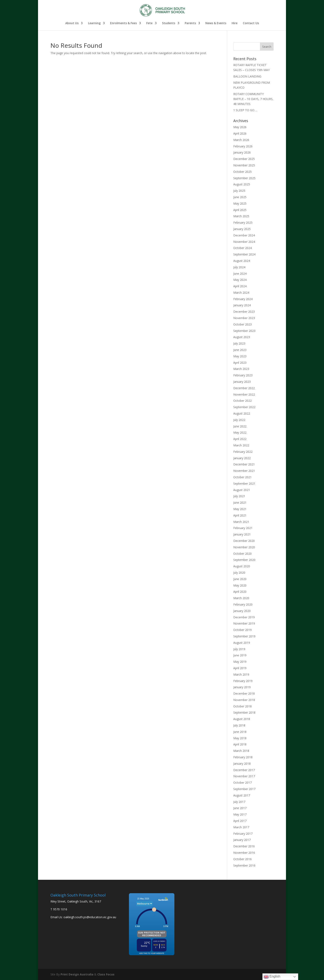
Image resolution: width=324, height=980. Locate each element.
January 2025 (242, 229)
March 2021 (241, 522)
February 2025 (243, 222)
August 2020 (242, 566)
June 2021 (240, 503)
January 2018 (242, 764)
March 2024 (241, 293)
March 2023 (241, 369)
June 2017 (240, 808)
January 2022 (242, 458)
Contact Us (251, 23)
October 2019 (242, 630)
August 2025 (242, 184)
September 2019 (244, 636)
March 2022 (241, 445)
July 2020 (239, 573)
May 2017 (240, 814)
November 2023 (244, 318)
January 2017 (242, 840)
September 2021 (244, 483)
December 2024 (244, 235)
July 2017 (239, 802)
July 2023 (239, 343)
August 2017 (242, 795)
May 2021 (240, 509)
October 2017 (242, 783)
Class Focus (106, 974)
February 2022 (243, 452)
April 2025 (240, 210)
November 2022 (244, 394)
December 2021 (244, 464)
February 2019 (243, 681)
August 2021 (242, 490)
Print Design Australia (77, 974)
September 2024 (244, 254)
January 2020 (242, 611)
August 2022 (242, 413)
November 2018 (244, 700)
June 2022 (240, 426)
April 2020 (240, 592)
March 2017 (241, 827)
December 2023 (244, 312)
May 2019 (240, 662)
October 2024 (242, 248)
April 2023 (240, 363)
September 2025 (244, 178)
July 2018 (239, 725)
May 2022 (240, 432)
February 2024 (243, 299)
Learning (94, 23)
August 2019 (242, 643)
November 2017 (244, 776)
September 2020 (244, 560)
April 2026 (240, 133)
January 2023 (242, 382)
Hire (235, 23)
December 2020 (244, 541)
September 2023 (244, 331)
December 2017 (244, 770)
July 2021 (239, 496)
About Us (72, 23)
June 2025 (240, 197)
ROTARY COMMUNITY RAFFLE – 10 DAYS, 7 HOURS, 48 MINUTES (253, 99)
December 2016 (244, 846)
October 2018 (242, 706)
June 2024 (240, 274)
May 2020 (240, 585)
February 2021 (243, 528)
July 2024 (239, 267)
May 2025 (240, 203)
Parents (190, 23)
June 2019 (240, 655)
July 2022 (239, 420)
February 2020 (243, 604)
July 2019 (239, 649)
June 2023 (240, 350)
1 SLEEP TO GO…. (245, 110)
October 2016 (242, 859)
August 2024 (242, 261)
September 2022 (244, 407)
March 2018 (241, 751)
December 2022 (244, 388)
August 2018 (242, 719)
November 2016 (244, 853)
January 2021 (242, 534)
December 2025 (244, 159)
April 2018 (240, 744)
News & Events (216, 23)
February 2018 (243, 757)
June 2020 (240, 579)
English (272, 977)
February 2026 (243, 146)
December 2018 (244, 693)
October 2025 (242, 172)
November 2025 (244, 165)
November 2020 (244, 547)
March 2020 (241, 598)
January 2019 (242, 687)
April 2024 (240, 286)
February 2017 (243, 834)
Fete (149, 23)
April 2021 (240, 515)
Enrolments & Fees (123, 23)
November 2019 (244, 623)
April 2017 (240, 821)
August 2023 (242, 337)
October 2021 (242, 477)
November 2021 (244, 471)
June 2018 (240, 732)
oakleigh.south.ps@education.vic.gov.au (90, 917)
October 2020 (242, 554)
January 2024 (242, 305)
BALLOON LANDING (247, 76)
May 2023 (240, 356)
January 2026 (242, 152)
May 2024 (240, 280)
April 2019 (240, 668)
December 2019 (244, 617)
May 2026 (240, 127)
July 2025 (239, 191)
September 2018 (244, 712)
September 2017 (244, 789)
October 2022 (242, 401)
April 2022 (240, 439)
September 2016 (244, 865)
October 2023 (242, 324)
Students (169, 23)
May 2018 (240, 738)
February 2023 (243, 375)
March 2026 (241, 140)
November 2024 (244, 242)
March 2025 (241, 216)
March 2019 (241, 674)
